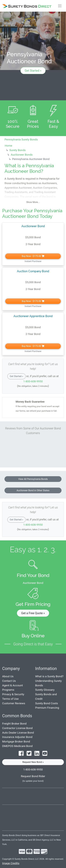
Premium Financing (47, 708)
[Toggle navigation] (60, 6)
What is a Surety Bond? (49, 676)
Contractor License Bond (17, 728)
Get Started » (33, 71)
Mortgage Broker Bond (16, 742)
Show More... (33, 202)
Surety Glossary (45, 690)
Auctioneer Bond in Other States (33, 490)
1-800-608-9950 (33, 381)
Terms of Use (10, 699)
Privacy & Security (13, 694)
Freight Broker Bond (14, 724)
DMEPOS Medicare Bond (17, 746)
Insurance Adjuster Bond (17, 737)
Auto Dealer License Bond (18, 733)
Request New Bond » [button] (33, 762)
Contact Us (9, 681)
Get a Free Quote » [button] (33, 613)
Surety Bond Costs (47, 703)
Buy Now (33, 256)
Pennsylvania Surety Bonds (21, 139)
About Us (8, 676)
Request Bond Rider (33, 776)
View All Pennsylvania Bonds (33, 479)
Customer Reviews (14, 703)
